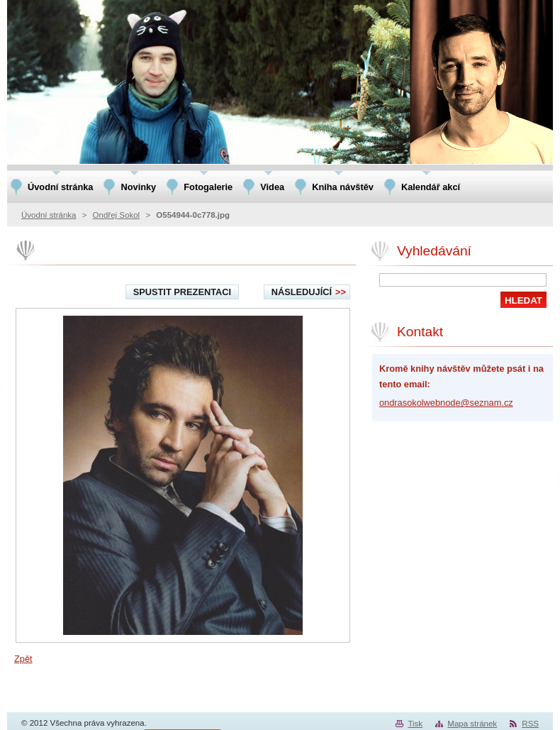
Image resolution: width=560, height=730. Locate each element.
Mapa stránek (472, 724)
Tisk (415, 724)
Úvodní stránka (49, 215)
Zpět (23, 659)
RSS (530, 724)
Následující (309, 292)
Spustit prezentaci (182, 292)
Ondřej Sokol (117, 215)
